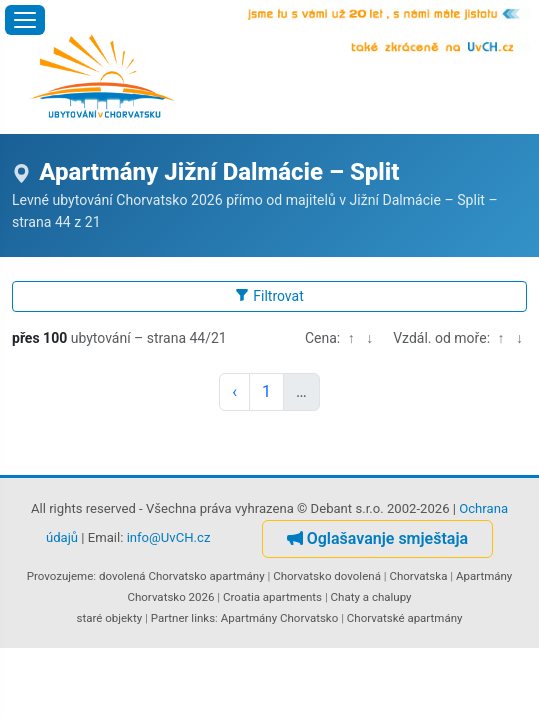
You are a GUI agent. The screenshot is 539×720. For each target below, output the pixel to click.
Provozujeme (60, 576)
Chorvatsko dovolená (327, 576)
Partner (170, 618)
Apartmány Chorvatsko (280, 618)
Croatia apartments (272, 597)
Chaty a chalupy (371, 597)
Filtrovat (269, 296)
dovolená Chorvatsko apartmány (182, 576)
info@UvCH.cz (169, 538)
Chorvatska (418, 576)
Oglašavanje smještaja (377, 538)
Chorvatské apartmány (405, 618)
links (203, 618)
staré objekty (109, 618)
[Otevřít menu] (25, 20)
